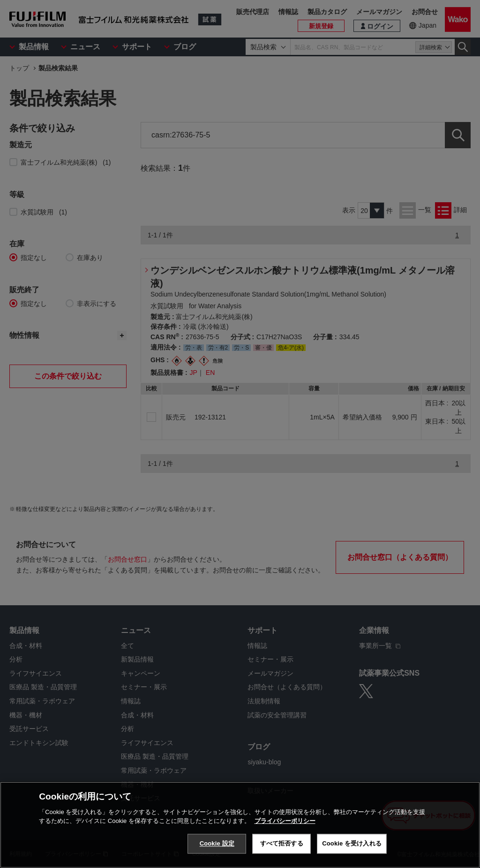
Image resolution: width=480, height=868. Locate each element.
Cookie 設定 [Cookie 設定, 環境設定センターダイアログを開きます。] (217, 843)
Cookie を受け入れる (352, 843)
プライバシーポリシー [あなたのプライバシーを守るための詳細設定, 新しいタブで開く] (285, 821)
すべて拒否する (282, 843)
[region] (240, 825)
